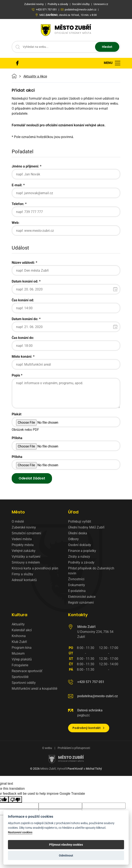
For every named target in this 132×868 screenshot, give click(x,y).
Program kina (22, 648)
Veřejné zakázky (24, 551)
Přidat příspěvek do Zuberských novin (91, 571)
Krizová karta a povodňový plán (35, 568)
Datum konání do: (25, 319)
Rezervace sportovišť (27, 671)
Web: (16, 223)
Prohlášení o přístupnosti (74, 748)
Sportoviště (20, 677)
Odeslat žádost (32, 478)
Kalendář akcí (22, 630)
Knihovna (19, 636)
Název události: (23, 263)
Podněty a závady (81, 562)
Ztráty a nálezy (79, 557)
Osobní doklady (80, 545)
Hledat (107, 47)
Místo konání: (22, 357)
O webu (47, 748)
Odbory (73, 539)
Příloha (17, 438)
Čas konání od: (23, 300)
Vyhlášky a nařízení (26, 557)
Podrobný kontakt (89, 728)
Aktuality (18, 624)
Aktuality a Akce (35, 76)
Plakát (16, 414)
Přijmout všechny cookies (66, 845)
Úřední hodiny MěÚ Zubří (86, 527)
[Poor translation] (15, 799)
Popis (16, 375)
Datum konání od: (25, 281)
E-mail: (17, 185)
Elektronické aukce (82, 597)
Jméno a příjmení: (25, 166)
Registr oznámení (81, 603)
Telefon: (18, 204)
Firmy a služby (22, 574)
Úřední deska (78, 533)
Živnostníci (76, 579)
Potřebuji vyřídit (80, 521)
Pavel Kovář (75, 769)
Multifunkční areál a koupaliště (34, 689)
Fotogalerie (20, 665)
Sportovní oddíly (24, 683)
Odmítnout (66, 855)
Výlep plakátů (22, 659)
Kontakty (78, 615)
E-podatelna (77, 591)
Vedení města (22, 539)
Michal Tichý (94, 769)
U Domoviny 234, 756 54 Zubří (95, 632)
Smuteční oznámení (26, 533)
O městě (18, 521)
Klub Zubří (19, 642)
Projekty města (23, 545)
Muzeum (18, 653)
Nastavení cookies (20, 832)
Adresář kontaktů (24, 580)
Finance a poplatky (82, 551)
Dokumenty (77, 585)
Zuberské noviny (24, 527)
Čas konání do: (23, 338)
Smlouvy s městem (26, 562)
